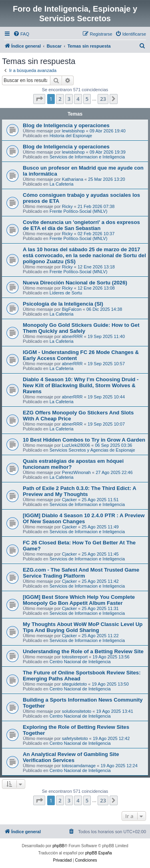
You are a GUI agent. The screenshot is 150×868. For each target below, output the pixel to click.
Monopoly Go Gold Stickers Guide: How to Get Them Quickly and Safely (81, 328)
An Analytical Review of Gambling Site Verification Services (71, 757)
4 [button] (78, 99)
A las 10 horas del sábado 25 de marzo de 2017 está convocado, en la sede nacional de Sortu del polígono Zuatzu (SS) (84, 255)
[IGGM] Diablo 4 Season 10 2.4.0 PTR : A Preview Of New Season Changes (84, 518)
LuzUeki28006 (76, 445)
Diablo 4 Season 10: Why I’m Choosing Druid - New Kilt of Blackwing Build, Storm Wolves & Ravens (81, 385)
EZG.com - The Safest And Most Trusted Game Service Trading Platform (81, 573)
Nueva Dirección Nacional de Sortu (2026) (75, 283)
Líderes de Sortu (66, 293)
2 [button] (60, 99)
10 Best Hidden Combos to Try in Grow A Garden (84, 440)
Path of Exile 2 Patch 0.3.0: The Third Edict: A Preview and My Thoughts (79, 491)
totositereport (75, 657)
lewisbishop (73, 131)
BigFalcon (72, 309)
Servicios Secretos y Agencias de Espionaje (92, 450)
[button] (39, 99)
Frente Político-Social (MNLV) (79, 211)
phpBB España (99, 853)
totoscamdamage (79, 766)
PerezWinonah (76, 472)
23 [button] (103, 99)
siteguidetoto (74, 684)
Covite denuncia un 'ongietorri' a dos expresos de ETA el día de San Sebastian (81, 225)
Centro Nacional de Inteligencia (80, 662)
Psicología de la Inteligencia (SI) (63, 304)
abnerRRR (72, 336)
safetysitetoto (75, 738)
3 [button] (69, 99)
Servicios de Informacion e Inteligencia (87, 157)
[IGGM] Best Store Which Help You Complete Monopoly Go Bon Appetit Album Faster (79, 600)
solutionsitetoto (77, 711)
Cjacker (69, 500)
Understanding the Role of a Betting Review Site (83, 651)
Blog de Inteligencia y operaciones (66, 125)
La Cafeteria (62, 184)
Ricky (67, 206)
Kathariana (73, 179)
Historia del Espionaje (71, 136)
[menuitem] (21, 34)
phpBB (58, 846)
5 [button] (87, 99)
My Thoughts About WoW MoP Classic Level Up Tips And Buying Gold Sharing (83, 627)
